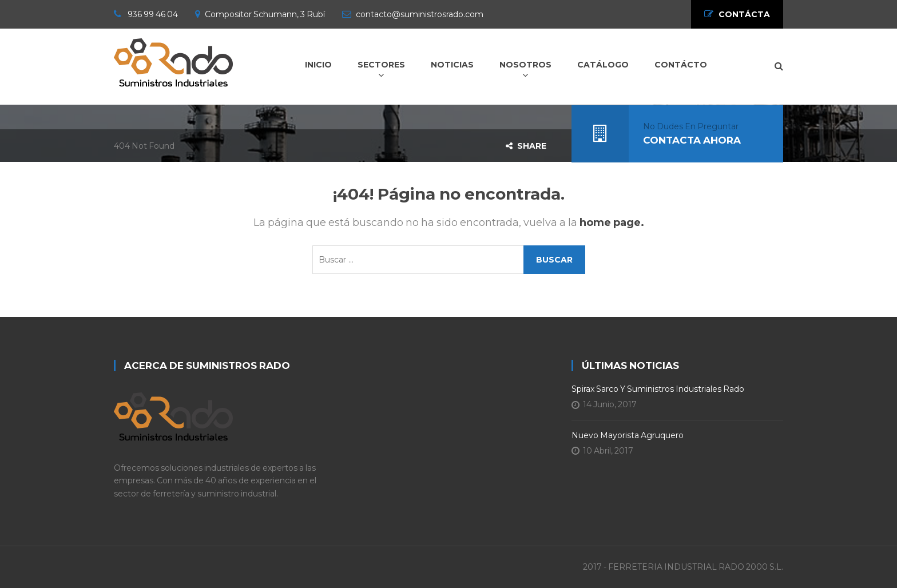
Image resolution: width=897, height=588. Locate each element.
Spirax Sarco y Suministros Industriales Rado (658, 389)
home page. (612, 223)
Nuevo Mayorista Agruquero (628, 435)
